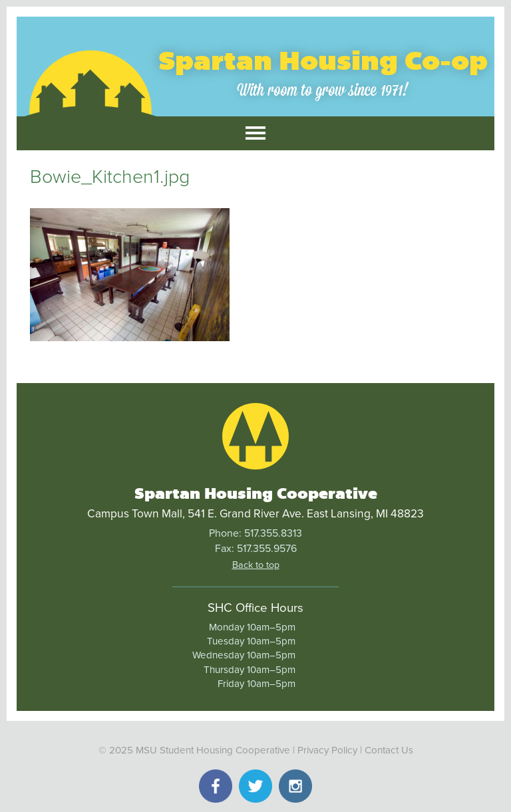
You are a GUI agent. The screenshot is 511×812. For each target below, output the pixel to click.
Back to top (256, 565)
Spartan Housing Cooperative (256, 493)
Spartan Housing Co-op (323, 61)
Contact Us (389, 750)
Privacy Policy (327, 750)
